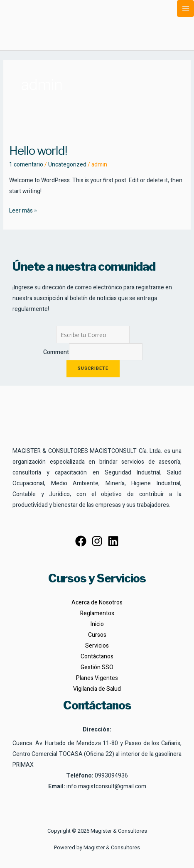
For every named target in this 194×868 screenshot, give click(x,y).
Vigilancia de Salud (97, 689)
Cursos (97, 635)
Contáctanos (97, 657)
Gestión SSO (97, 667)
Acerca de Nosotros (97, 603)
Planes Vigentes (97, 678)
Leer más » (23, 210)
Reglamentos (97, 613)
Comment (56, 352)
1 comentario (26, 165)
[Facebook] (81, 541)
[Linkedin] (113, 541)
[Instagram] (97, 541)
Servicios (97, 646)
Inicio (97, 624)
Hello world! (38, 151)
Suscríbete (93, 369)
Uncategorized (67, 165)
